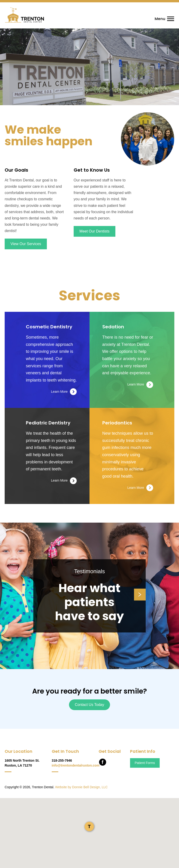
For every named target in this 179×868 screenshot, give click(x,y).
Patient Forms (145, 763)
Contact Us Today (89, 705)
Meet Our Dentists (95, 231)
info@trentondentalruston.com (76, 765)
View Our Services (26, 244)
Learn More (64, 392)
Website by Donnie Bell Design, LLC (81, 787)
